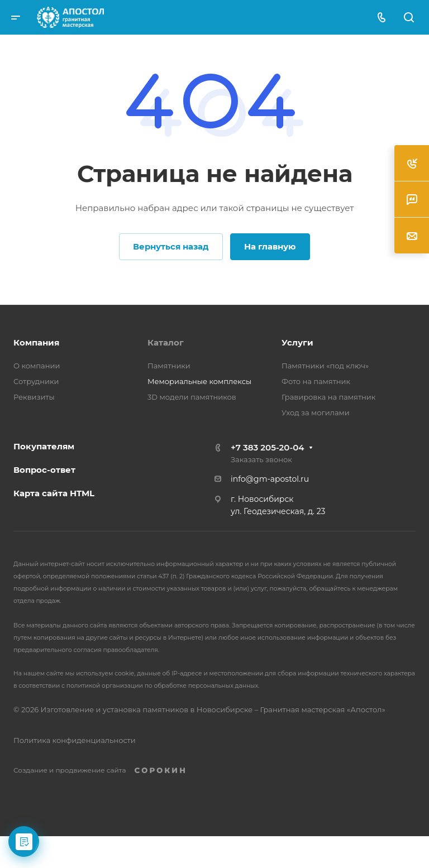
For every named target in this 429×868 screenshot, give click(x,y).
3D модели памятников (192, 397)
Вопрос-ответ (44, 470)
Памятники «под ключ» (325, 366)
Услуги (297, 342)
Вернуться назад (171, 246)
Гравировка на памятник (328, 397)
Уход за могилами (316, 413)
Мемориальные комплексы (199, 381)
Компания (36, 342)
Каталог (166, 342)
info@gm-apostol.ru (270, 479)
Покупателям (44, 446)
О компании (37, 366)
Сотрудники (36, 381)
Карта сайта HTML (54, 493)
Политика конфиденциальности (75, 740)
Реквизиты (34, 397)
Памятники (169, 366)
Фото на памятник (316, 381)
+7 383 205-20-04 (268, 447)
